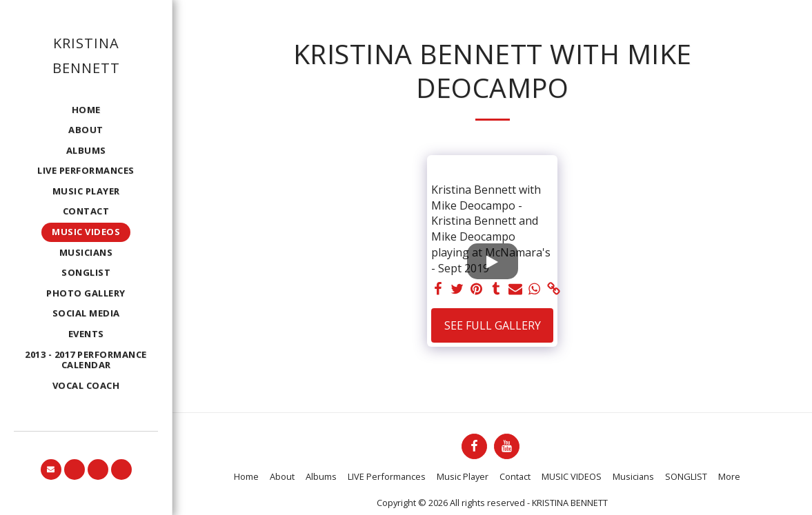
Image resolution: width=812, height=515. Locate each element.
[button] (51, 469)
